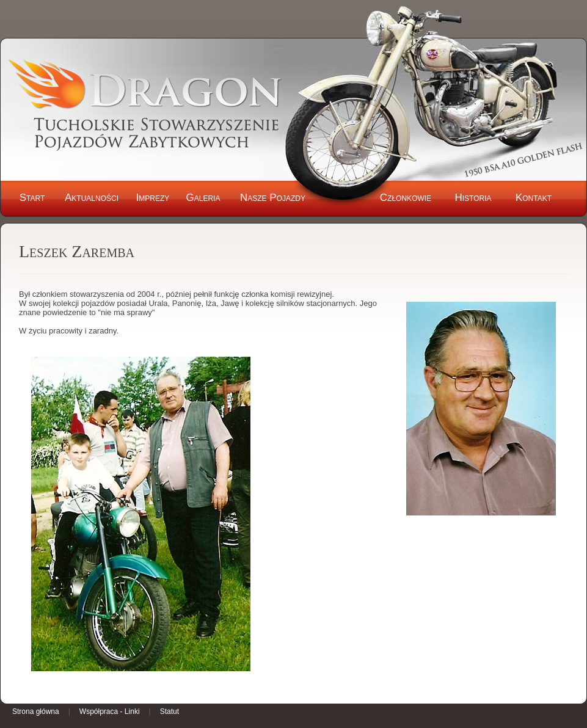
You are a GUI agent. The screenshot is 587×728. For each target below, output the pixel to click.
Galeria (203, 198)
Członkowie (406, 198)
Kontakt (534, 198)
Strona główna (36, 712)
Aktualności (92, 198)
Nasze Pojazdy (273, 198)
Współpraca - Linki (110, 712)
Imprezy (153, 198)
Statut (170, 712)
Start (32, 198)
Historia (473, 198)
